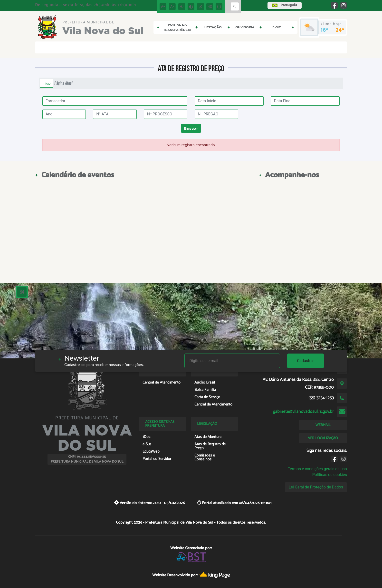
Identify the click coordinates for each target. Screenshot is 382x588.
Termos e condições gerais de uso (317, 469)
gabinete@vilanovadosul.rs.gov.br (303, 412)
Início (47, 83)
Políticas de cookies (330, 475)
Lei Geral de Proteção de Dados (316, 487)
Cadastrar (306, 361)
